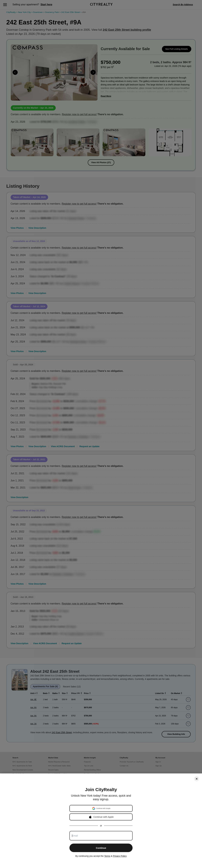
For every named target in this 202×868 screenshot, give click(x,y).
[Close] (197, 779)
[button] (101, 808)
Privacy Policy (120, 856)
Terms (107, 856)
